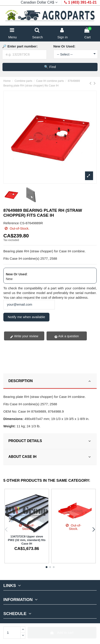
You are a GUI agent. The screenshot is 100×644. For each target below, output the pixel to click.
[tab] (50, 381)
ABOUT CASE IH (50, 457)
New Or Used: (64, 46)
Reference (11, 223)
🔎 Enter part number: (20, 46)
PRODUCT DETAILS (50, 441)
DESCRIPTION (50, 381)
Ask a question (67, 336)
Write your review (24, 336)
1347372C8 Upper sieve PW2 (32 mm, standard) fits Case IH (27, 540)
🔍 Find (50, 67)
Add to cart (62, 633)
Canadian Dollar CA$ (40, 2)
